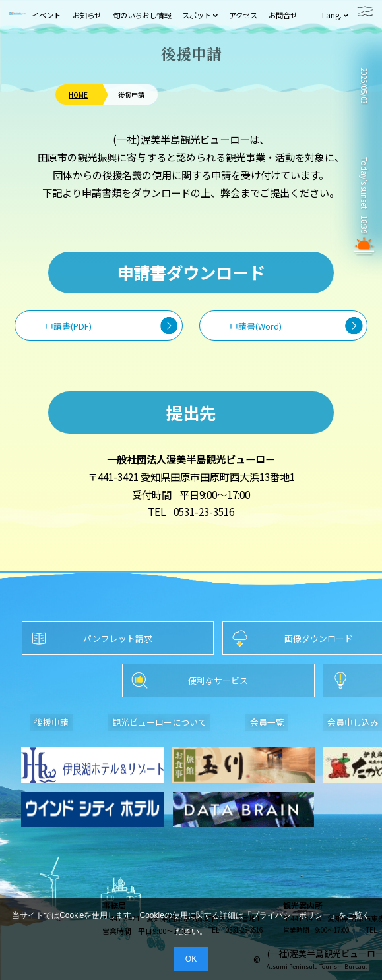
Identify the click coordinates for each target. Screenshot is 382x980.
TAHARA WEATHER (364, 126)
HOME (78, 95)
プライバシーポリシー (291, 915)
